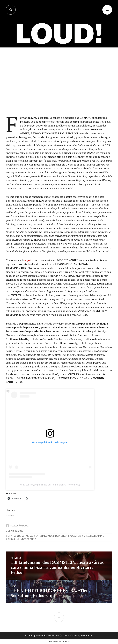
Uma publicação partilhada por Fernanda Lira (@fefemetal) (50, 485)
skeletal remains (94, 536)
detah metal (26, 536)
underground (28, 539)
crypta (12, 536)
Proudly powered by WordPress (42, 635)
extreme (40, 536)
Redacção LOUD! (20, 526)
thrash (12, 539)
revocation (74, 536)
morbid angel (56, 536)
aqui (28, 260)
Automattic (86, 635)
